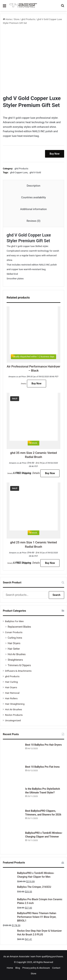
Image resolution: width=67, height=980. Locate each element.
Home (9, 19)
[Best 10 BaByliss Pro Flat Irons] (13, 775)
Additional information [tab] (33, 209)
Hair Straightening (15, 704)
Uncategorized (13, 720)
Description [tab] (34, 186)
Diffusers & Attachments (18, 671)
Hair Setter (14, 649)
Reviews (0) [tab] (34, 221)
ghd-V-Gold (35, 172)
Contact (56, 968)
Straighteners (15, 660)
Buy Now (55, 154)
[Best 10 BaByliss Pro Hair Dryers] (13, 753)
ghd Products (28, 19)
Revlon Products (14, 715)
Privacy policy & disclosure (36, 968)
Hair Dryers (14, 643)
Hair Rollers (11, 698)
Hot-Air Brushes (17, 654)
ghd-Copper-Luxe (19, 172)
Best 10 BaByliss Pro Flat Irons (42, 767)
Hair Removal (12, 693)
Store (16, 19)
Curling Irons (15, 638)
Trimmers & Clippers (19, 665)
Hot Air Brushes (13, 709)
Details (23, 384)
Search (56, 595)
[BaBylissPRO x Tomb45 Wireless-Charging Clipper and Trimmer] (13, 841)
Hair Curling (11, 682)
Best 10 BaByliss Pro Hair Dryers (43, 745)
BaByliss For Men (14, 621)
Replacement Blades (19, 627)
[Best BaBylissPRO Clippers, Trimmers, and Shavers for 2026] (13, 819)
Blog (18, 968)
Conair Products (14, 632)
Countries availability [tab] (33, 197)
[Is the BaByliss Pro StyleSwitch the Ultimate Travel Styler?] (13, 797)
